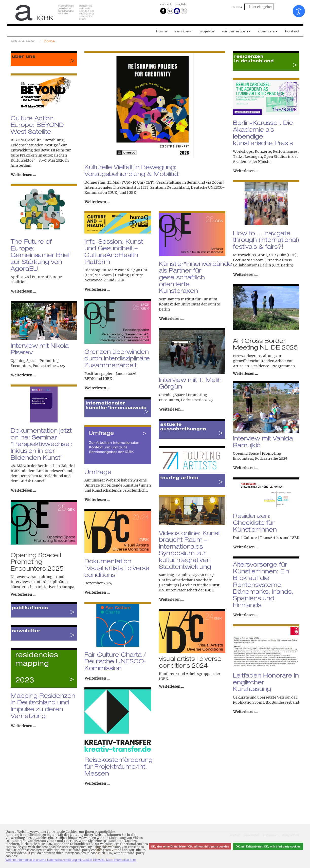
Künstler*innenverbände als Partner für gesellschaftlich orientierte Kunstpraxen (196, 277)
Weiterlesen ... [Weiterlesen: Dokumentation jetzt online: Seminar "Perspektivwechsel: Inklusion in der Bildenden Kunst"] (23, 490)
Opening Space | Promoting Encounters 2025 (37, 562)
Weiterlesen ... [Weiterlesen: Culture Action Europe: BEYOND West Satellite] (23, 175)
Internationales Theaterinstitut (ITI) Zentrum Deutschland (137, 187)
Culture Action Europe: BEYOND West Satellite (37, 125)
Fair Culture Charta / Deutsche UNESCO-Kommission (115, 661)
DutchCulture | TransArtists (257, 538)
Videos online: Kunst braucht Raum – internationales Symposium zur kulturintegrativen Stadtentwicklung (189, 550)
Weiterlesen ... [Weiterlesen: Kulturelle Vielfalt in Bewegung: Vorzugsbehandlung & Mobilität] (97, 202)
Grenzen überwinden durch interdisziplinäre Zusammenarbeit (117, 358)
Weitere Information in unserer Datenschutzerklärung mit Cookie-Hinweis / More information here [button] (71, 860)
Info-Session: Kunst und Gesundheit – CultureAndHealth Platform (114, 252)
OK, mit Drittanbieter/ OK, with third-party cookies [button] (268, 846)
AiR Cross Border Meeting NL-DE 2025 (265, 344)
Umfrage (98, 472)
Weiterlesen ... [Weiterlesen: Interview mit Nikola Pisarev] (23, 375)
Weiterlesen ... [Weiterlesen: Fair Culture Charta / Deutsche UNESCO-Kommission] (97, 678)
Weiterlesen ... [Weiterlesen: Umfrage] (97, 500)
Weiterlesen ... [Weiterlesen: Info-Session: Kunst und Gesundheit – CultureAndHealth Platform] (97, 290)
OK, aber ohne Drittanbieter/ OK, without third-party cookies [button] (190, 846)
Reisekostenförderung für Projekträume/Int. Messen (118, 766)
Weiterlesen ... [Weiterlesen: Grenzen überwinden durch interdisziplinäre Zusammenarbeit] (97, 388)
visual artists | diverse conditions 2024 (190, 662)
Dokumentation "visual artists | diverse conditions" (117, 568)
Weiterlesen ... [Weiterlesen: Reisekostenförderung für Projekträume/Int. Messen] (97, 783)
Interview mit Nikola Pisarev (40, 349)
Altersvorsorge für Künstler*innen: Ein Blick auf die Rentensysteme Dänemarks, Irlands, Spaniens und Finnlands (263, 585)
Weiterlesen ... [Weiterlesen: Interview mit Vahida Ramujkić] (246, 468)
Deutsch (167, 4)
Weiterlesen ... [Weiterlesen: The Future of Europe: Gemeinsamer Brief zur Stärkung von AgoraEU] (23, 291)
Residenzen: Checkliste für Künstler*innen (255, 522)
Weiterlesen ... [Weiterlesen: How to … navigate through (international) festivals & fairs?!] (246, 275)
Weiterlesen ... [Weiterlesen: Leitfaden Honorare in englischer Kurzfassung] (246, 712)
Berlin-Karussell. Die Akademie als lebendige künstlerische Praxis (263, 133)
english (181, 4)
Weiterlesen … (245, 374)
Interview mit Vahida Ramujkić (263, 442)
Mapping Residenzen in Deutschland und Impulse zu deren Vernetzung (43, 706)
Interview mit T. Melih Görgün (190, 383)
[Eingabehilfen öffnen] (299, 11)
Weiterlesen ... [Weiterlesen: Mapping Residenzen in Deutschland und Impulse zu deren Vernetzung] (23, 726)
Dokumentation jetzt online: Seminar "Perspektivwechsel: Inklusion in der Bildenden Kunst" (41, 444)
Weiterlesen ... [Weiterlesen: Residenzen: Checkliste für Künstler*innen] (246, 547)
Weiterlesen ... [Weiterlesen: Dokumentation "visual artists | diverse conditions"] (97, 592)
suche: (238, 7)
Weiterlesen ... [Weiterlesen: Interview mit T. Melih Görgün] (172, 409)
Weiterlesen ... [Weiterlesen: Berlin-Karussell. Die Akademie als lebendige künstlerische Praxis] (246, 171)
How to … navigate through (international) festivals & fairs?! (266, 240)
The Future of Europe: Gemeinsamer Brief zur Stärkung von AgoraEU (40, 255)
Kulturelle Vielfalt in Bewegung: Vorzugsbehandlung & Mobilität (132, 170)
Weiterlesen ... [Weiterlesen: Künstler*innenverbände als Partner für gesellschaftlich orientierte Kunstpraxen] (172, 319)
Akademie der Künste (252, 162)
